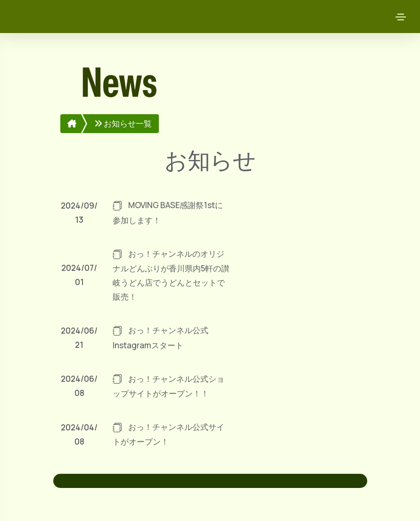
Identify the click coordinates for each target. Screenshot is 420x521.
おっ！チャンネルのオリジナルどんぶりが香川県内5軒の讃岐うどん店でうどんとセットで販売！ (171, 275)
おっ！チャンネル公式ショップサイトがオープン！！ (169, 386)
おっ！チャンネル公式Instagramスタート (161, 337)
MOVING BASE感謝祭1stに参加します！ (168, 212)
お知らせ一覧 (123, 123)
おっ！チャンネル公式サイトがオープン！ (169, 434)
